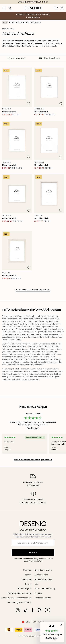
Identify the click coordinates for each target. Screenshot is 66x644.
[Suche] (10, 8)
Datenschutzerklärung (30, 559)
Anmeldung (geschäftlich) (20, 602)
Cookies (38, 593)
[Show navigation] (4, 8)
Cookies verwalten (43, 598)
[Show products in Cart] (62, 8)
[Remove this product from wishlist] (29, 104)
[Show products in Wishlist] (56, 8)
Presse (28, 575)
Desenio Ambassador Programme (17, 598)
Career (28, 584)
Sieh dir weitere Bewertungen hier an (33, 460)
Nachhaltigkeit (25, 589)
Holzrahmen (16, 22)
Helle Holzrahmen (33, 22)
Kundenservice (41, 575)
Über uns (27, 570)
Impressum (27, 579)
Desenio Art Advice (43, 570)
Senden (33, 553)
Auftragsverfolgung (43, 579)
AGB (36, 584)
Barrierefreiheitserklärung (20, 593)
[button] (52, 632)
